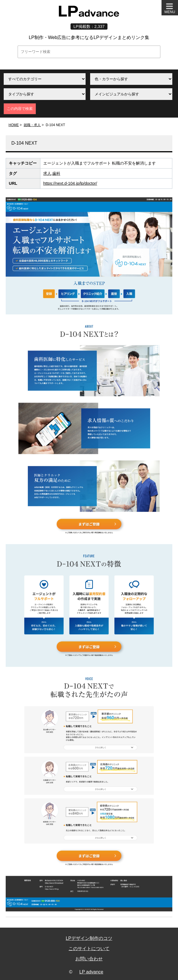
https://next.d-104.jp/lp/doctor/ (70, 183)
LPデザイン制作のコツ (89, 938)
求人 (47, 173)
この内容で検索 (20, 109)
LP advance (91, 972)
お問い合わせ (89, 959)
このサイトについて (89, 949)
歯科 (56, 173)
